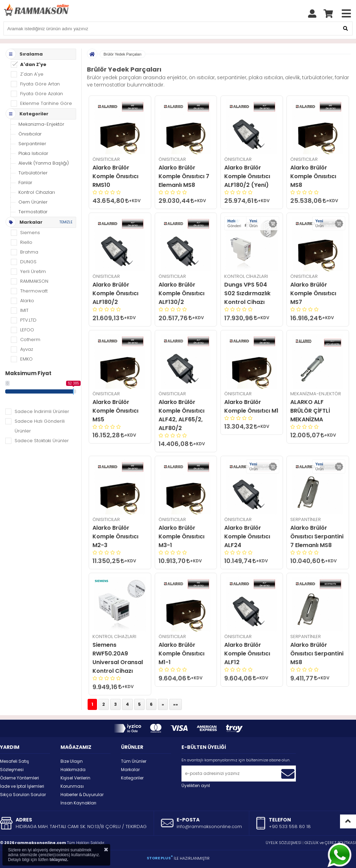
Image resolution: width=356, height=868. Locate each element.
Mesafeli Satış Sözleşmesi (14, 765)
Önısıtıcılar (30, 134)
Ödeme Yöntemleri (19, 778)
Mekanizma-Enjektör (41, 124)
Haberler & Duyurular (82, 795)
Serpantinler (32, 144)
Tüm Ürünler (134, 761)
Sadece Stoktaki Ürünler (42, 441)
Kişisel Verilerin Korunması (75, 782)
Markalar (130, 770)
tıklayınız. (59, 860)
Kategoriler (132, 778)
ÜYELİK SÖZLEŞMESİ (284, 843)
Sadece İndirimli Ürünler (42, 411)
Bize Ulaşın (72, 761)
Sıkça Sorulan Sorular (23, 795)
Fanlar (25, 183)
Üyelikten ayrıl (196, 786)
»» (176, 704)
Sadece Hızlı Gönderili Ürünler (40, 426)
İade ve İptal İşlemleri (22, 786)
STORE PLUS (160, 858)
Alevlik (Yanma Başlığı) (44, 163)
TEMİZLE (66, 222)
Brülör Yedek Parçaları (123, 54)
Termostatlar (33, 212)
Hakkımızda (73, 770)
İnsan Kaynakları (78, 803)
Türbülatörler (33, 173)
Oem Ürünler (33, 202)
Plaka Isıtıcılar (33, 153)
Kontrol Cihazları (37, 192)
